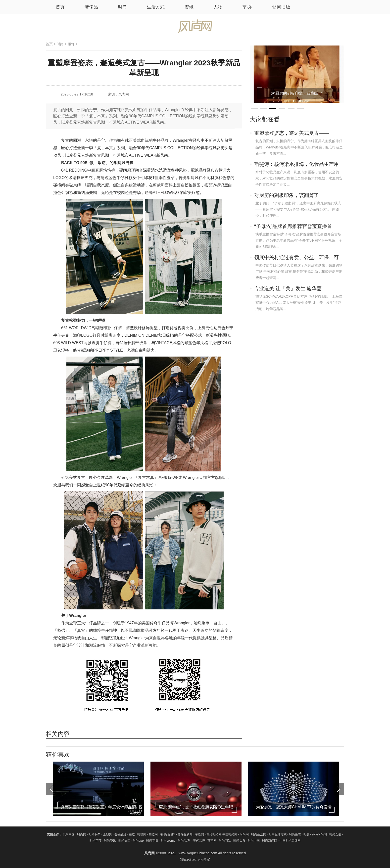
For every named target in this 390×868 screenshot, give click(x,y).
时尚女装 (335, 834)
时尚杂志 (295, 834)
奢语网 (200, 834)
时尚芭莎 (96, 841)
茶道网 (154, 834)
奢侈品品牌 (168, 834)
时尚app (138, 841)
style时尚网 (319, 834)
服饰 (71, 44)
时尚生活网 (259, 834)
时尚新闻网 (270, 841)
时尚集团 (124, 841)
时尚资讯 (110, 841)
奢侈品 (91, 7)
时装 (306, 834)
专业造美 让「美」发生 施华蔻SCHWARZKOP (288, 289)
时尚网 (82, 834)
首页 (49, 44)
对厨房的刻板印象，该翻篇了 (287, 195)
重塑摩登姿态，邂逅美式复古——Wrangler (292, 134)
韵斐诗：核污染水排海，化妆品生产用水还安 (296, 165)
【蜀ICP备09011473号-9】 (195, 860)
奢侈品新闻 (185, 834)
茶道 (132, 834)
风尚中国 (69, 834)
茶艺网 (212, 841)
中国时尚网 (230, 834)
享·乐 (247, 7)
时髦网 (142, 834)
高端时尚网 (214, 834)
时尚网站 (225, 841)
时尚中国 (254, 841)
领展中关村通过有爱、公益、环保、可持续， (296, 258)
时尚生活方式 (278, 834)
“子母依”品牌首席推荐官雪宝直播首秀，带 (293, 227)
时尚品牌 (184, 841)
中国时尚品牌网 (290, 841)
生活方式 (156, 7)
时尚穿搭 (152, 841)
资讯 (189, 7)
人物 (218, 7)
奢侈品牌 (121, 834)
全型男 (108, 834)
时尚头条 (95, 834)
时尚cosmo (168, 841)
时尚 (122, 7)
